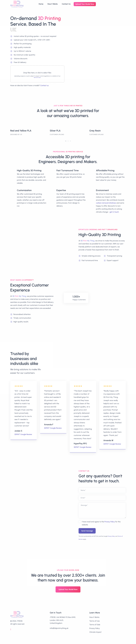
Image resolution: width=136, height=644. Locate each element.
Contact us (44, 85)
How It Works (53, 4)
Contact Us (66, 4)
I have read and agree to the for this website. (101, 523)
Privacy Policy (110, 522)
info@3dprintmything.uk (59, 628)
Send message (87, 531)
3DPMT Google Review (23, 434)
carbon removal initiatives (106, 203)
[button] (66, 141)
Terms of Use (95, 621)
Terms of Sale (95, 625)
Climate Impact (95, 632)
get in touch (114, 212)
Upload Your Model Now (85, 4)
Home (41, 4)
